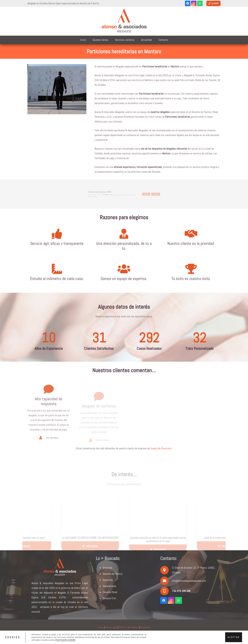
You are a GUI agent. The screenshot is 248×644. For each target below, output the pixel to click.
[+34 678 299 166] (166, 591)
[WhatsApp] (200, 3)
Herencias (108, 580)
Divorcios (107, 568)
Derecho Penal (110, 592)
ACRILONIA (151, 636)
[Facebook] (188, 3)
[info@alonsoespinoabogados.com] (166, 581)
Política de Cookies (129, 627)
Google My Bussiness (161, 448)
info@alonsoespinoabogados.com (189, 581)
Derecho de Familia (112, 574)
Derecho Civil (109, 598)
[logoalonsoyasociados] (124, 21)
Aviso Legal (111, 627)
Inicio (101, 627)
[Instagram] (194, 3)
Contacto (145, 627)
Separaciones (109, 586)
